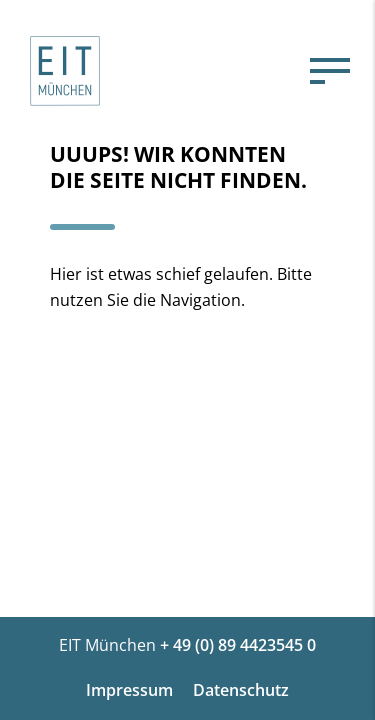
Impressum (129, 690)
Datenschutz (241, 690)
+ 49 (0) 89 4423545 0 (238, 645)
